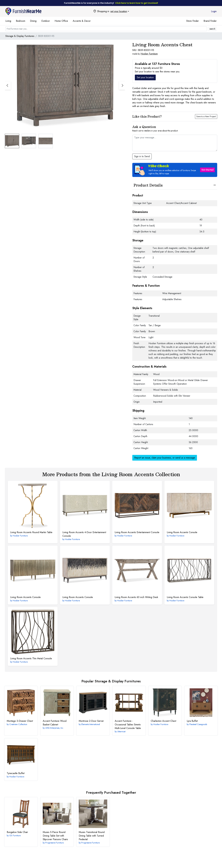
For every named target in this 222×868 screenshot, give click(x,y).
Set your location (145, 77)
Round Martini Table (31, 532)
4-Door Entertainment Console (84, 534)
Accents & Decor (82, 21)
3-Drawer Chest (20, 721)
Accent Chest (163, 721)
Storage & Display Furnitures (20, 36)
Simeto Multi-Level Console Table (128, 725)
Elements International (91, 724)
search (212, 29)
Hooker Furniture (149, 54)
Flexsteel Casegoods (198, 724)
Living (8, 21)
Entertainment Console (137, 532)
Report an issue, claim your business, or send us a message (165, 458)
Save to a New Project (206, 116)
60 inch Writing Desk (136, 597)
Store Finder (193, 21)
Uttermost (121, 731)
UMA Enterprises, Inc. (54, 728)
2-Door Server (91, 721)
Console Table (185, 597)
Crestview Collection (18, 724)
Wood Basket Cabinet (55, 723)
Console (182, 532)
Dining (33, 21)
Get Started (207, 170)
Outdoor (46, 21)
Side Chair (17, 832)
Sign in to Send (142, 156)
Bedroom (21, 21)
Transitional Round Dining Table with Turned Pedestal (92, 836)
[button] (122, 86)
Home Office (61, 21)
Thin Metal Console (31, 658)
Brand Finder (210, 21)
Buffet (192, 721)
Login (214, 11)
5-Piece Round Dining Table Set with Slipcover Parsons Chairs (55, 836)
